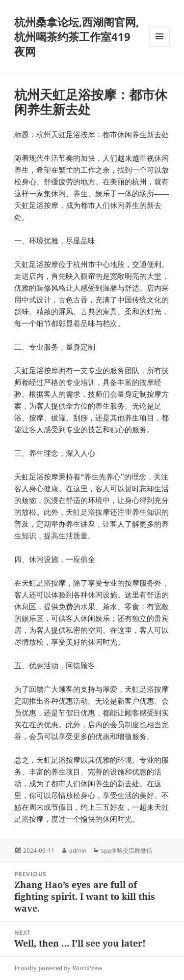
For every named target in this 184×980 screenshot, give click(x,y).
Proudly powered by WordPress (58, 968)
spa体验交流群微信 (127, 850)
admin (78, 850)
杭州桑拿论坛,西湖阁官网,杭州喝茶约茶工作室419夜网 (77, 36)
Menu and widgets (160, 46)
